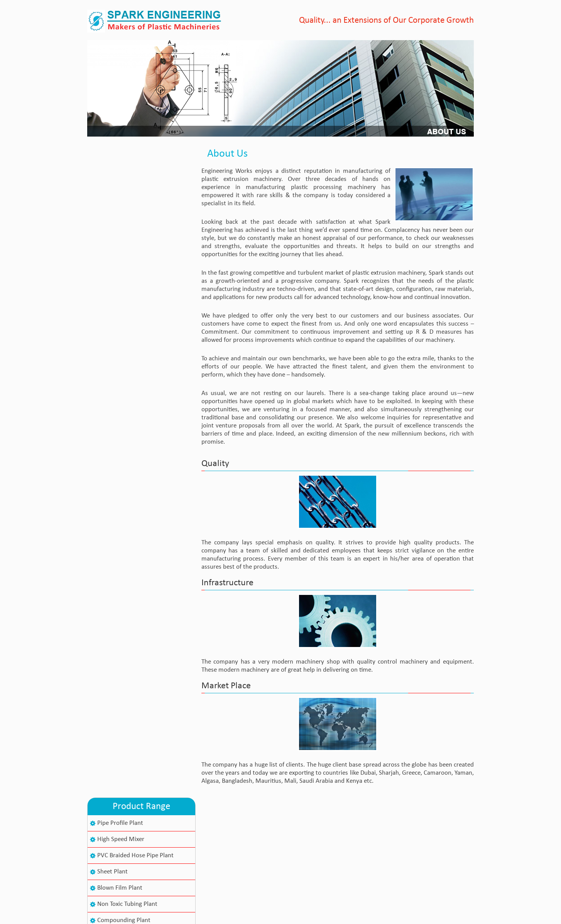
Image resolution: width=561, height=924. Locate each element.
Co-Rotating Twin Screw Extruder (141, 284)
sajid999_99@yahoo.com (146, 890)
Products (242, 847)
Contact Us (244, 859)
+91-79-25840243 (137, 867)
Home (238, 822)
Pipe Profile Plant (120, 170)
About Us (242, 834)
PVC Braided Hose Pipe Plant (135, 203)
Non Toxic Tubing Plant (127, 251)
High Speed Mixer (121, 187)
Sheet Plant (112, 219)
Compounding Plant (124, 268)
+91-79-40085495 (137, 859)
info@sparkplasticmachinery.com (157, 883)
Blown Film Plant (120, 235)
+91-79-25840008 (137, 875)
